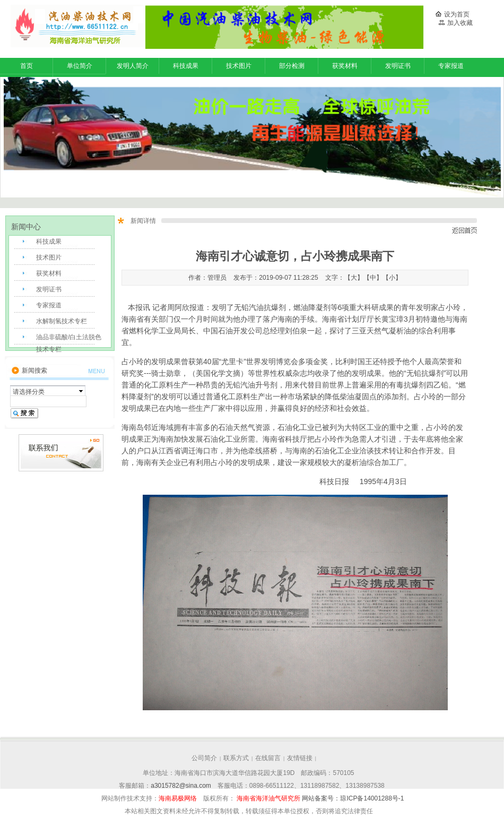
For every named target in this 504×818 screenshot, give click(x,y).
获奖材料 (345, 66)
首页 (27, 66)
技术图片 (239, 66)
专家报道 (451, 66)
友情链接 (300, 758)
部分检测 (292, 66)
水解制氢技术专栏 (62, 321)
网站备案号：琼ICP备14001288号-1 (352, 798)
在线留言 (268, 758)
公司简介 (204, 758)
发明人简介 (133, 66)
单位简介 (80, 66)
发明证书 (398, 66)
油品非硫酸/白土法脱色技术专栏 (69, 340)
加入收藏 (456, 23)
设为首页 (453, 14)
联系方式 (236, 758)
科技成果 (186, 66)
